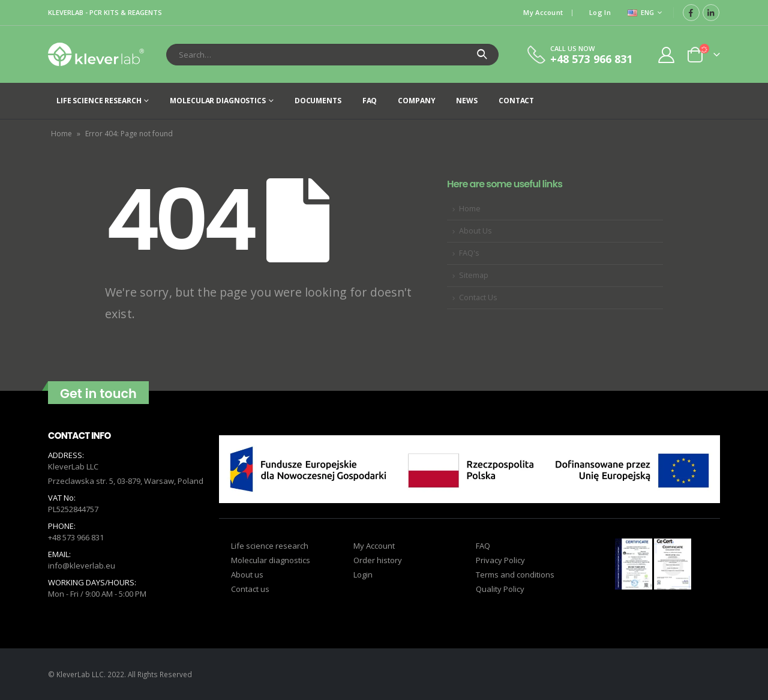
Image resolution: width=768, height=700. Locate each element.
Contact (516, 101)
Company (416, 101)
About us (247, 575)
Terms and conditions (515, 575)
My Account (543, 12)
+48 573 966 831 (76, 537)
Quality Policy (500, 589)
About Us (475, 231)
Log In (600, 12)
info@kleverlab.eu (82, 566)
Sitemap (474, 275)
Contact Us (478, 297)
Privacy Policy (500, 560)
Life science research (99, 101)
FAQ (370, 101)
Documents (318, 101)
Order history (378, 560)
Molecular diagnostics (217, 101)
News (467, 101)
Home (61, 134)
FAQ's (469, 253)
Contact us (250, 589)
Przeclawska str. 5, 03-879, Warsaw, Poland (126, 481)
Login (363, 575)
